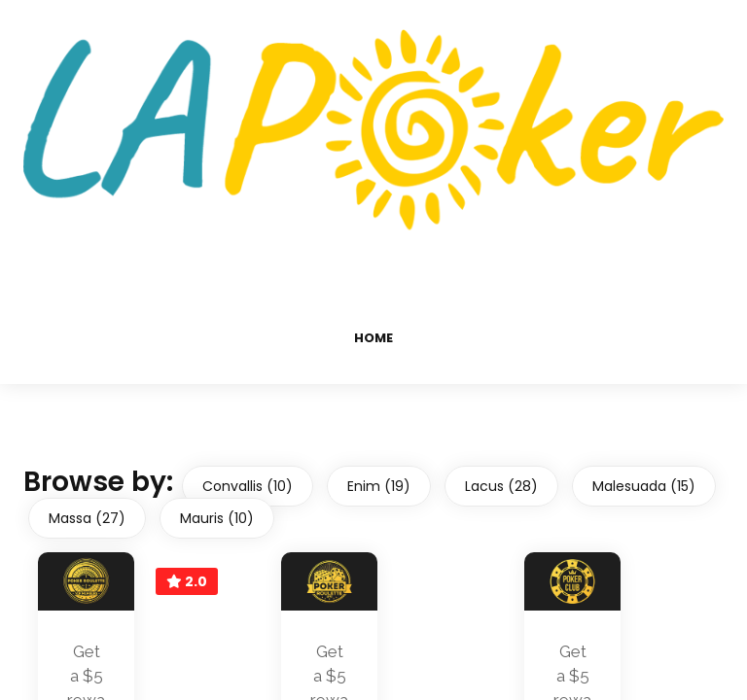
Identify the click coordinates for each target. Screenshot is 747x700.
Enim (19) (379, 486)
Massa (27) (87, 518)
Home (373, 338)
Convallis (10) (248, 486)
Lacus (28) (501, 486)
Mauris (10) (217, 518)
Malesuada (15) (644, 486)
